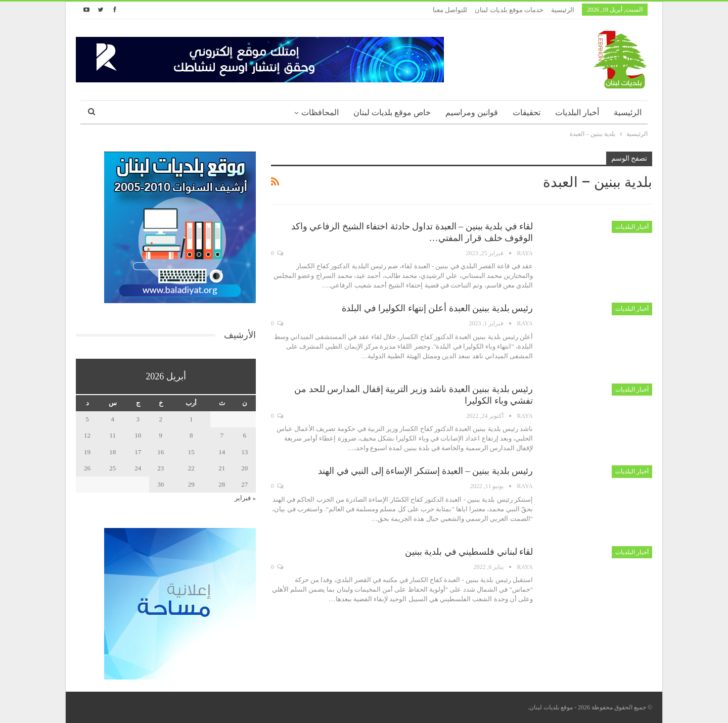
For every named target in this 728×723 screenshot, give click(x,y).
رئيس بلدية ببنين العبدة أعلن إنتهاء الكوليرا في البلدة (437, 308)
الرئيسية (563, 10)
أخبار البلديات (577, 112)
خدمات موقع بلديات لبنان (509, 10)
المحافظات (320, 112)
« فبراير (245, 498)
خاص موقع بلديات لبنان (392, 112)
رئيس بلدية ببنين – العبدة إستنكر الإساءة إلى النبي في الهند (425, 471)
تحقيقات (527, 112)
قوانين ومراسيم (472, 112)
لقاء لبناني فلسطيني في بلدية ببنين (469, 552)
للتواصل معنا (450, 10)
